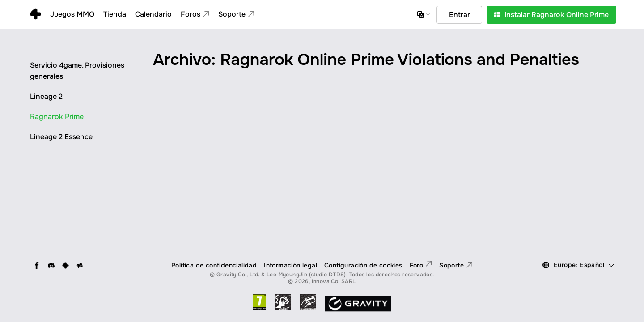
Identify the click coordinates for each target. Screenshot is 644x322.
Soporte (456, 265)
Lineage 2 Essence (61, 137)
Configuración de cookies (363, 265)
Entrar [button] (460, 15)
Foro (421, 265)
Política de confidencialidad (214, 265)
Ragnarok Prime (57, 117)
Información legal (290, 265)
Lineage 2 (46, 96)
